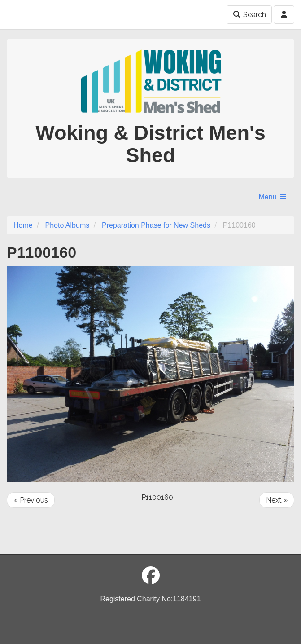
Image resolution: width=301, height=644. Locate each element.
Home (23, 225)
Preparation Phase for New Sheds (156, 225)
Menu (273, 197)
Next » (277, 500)
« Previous (31, 500)
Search (249, 15)
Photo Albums (67, 225)
